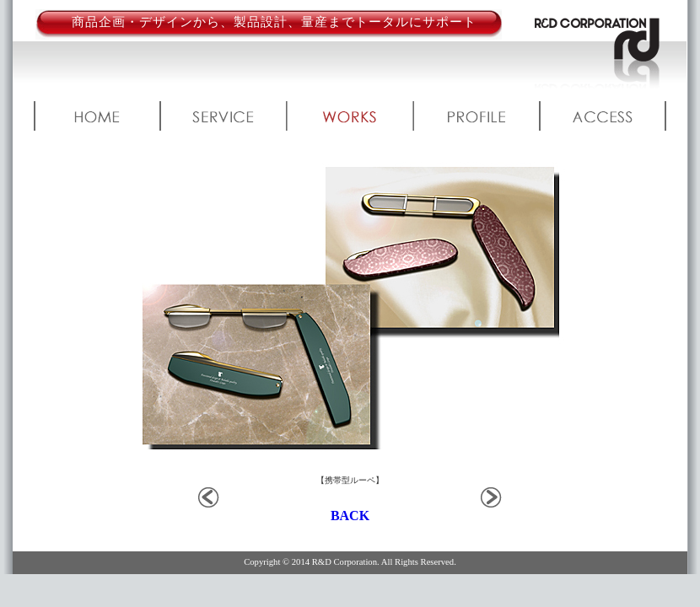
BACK (350, 516)
